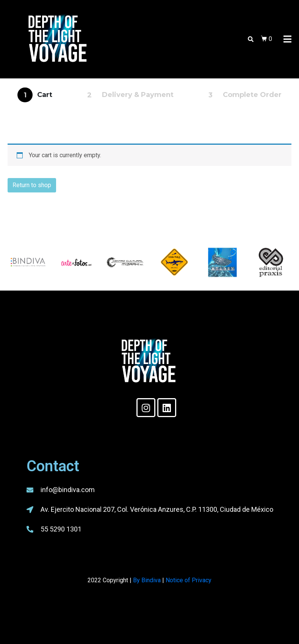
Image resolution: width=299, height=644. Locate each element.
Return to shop (32, 185)
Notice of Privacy (189, 580)
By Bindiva (147, 580)
